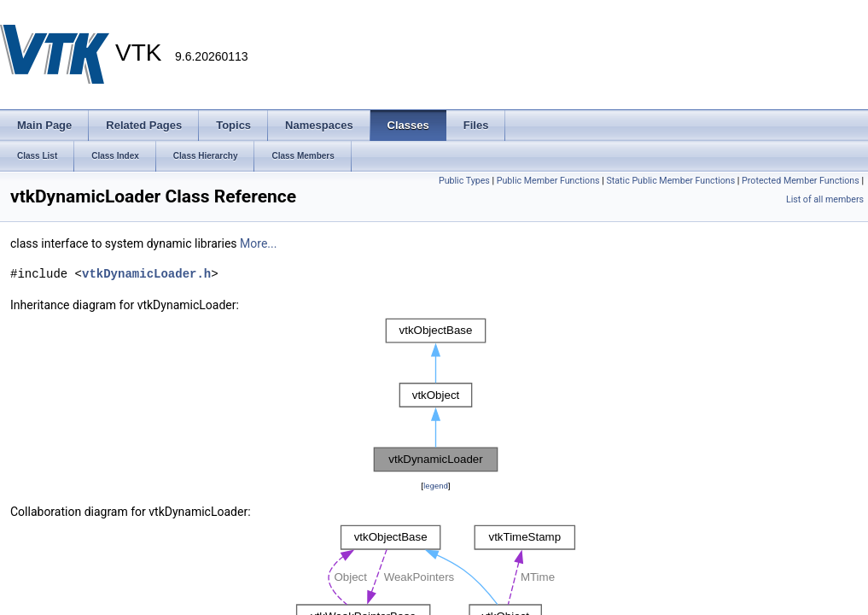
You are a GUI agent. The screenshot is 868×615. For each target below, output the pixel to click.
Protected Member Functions (801, 181)
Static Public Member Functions (670, 181)
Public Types (464, 181)
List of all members (825, 199)
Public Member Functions (548, 181)
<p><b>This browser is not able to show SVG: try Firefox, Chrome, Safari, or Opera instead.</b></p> (436, 395)
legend (436, 486)
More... (258, 243)
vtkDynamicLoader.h (146, 274)
